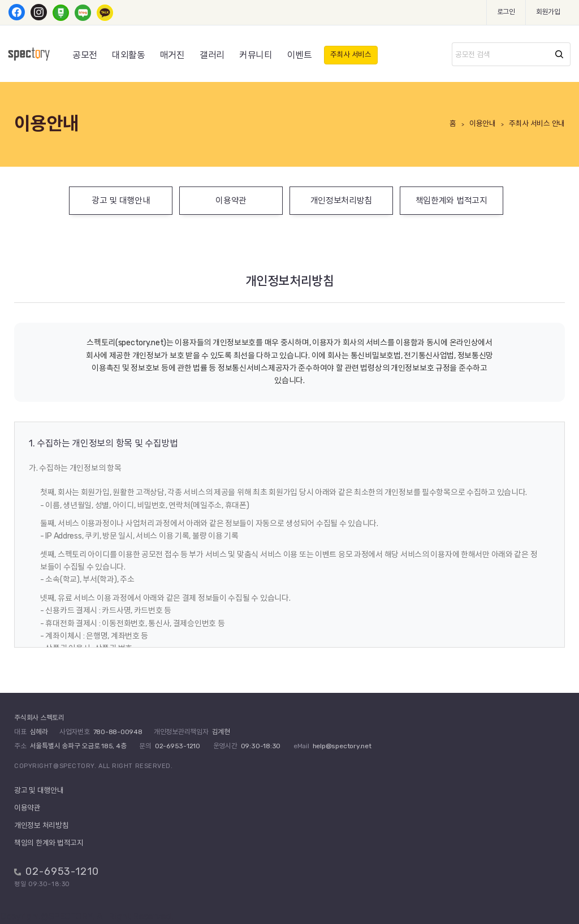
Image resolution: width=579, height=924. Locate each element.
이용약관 (231, 201)
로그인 (506, 12)
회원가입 (548, 12)
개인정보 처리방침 (42, 825)
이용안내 (483, 123)
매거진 (172, 55)
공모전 (85, 55)
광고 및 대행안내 (121, 201)
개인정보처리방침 (342, 201)
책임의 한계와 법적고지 (49, 843)
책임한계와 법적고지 (451, 201)
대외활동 (129, 55)
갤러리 (212, 55)
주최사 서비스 (351, 55)
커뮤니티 (256, 55)
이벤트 (300, 55)
